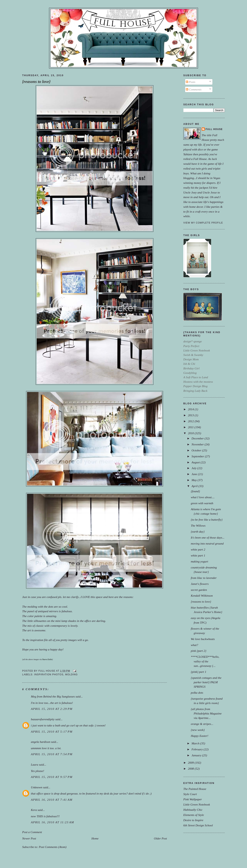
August (196, 462)
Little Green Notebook (197, 804)
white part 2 (198, 549)
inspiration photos (49, 675)
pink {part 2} (199, 651)
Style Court (190, 794)
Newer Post (29, 838)
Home (95, 838)
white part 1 (198, 555)
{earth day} (198, 532)
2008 (191, 769)
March (196, 743)
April (195, 486)
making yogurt (200, 561)
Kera (34, 810)
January (197, 755)
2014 (191, 409)
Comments (194, 89)
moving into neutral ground (207, 543)
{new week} (198, 730)
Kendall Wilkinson (202, 596)
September (198, 456)
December (198, 438)
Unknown (37, 787)
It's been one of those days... (208, 537)
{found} (195, 491)
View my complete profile (203, 223)
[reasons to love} (36, 82)
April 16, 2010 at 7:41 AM (52, 800)
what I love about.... (203, 497)
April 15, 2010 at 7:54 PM (52, 754)
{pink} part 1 (199, 672)
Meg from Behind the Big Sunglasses (53, 696)
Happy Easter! (200, 736)
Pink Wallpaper (193, 799)
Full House (214, 129)
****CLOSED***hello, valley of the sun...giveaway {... (205, 661)
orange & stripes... (202, 724)
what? (195, 645)
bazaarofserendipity (43, 719)
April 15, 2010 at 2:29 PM (52, 709)
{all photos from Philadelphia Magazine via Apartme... (206, 713)
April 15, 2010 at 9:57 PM (52, 777)
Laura (35, 765)
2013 (191, 415)
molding (71, 675)
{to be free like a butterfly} (207, 520)
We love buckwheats (203, 639)
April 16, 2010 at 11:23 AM (52, 822)
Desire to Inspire (193, 820)
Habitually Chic (193, 810)
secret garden (199, 590)
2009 (191, 763)
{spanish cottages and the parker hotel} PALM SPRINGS (206, 682)
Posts (191, 82)
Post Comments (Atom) (53, 847)
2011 (191, 427)
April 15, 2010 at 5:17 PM (52, 732)
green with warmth (202, 503)
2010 (191, 433)
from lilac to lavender (204, 578)
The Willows (198, 526)
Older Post (160, 838)
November (198, 444)
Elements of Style (194, 815)
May (194, 480)
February (197, 749)
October (197, 450)
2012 (191, 421)
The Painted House (195, 789)
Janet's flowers (200, 584)
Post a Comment (32, 832)
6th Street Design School (198, 825)
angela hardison (41, 742)
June (195, 474)
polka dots (197, 693)
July (194, 468)
